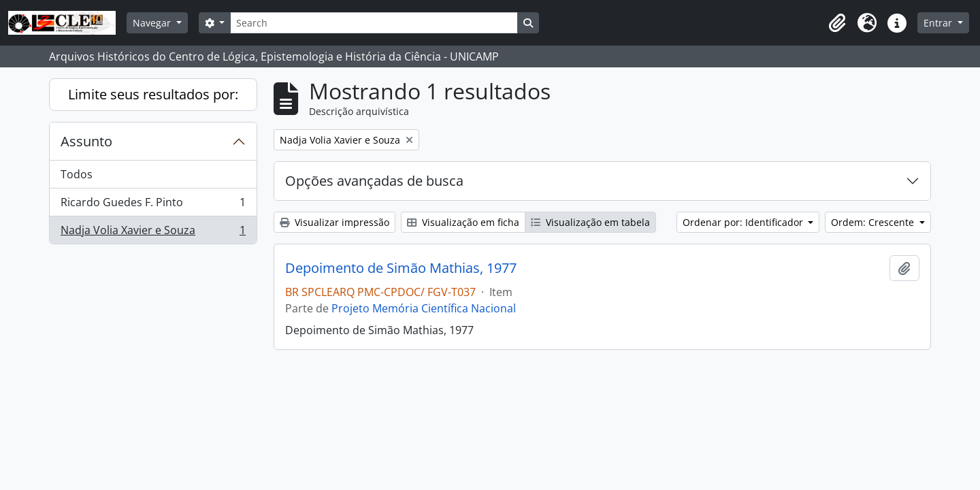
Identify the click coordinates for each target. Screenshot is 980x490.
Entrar (939, 23)
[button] (837, 23)
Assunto (86, 141)
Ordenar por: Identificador (744, 222)
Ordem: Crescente (874, 222)
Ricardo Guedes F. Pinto (153, 205)
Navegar (153, 23)
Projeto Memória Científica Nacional (424, 308)
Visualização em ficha (463, 222)
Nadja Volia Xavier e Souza (153, 233)
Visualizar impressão (334, 222)
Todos (77, 174)
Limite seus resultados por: (153, 94)
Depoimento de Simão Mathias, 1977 (401, 268)
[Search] (374, 23)
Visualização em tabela (590, 222)
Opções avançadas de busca (374, 181)
